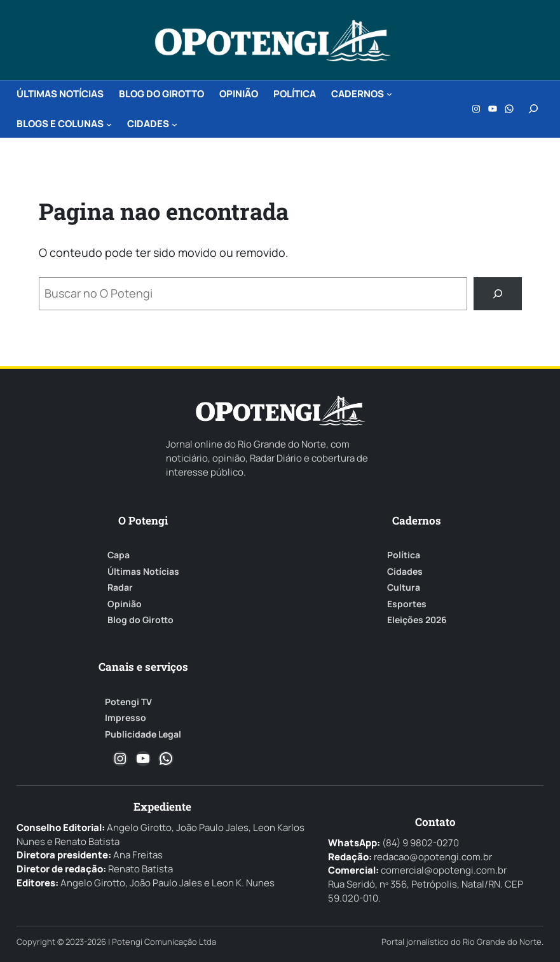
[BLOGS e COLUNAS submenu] (109, 124)
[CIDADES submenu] (174, 124)
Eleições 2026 (417, 620)
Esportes (407, 604)
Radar (120, 588)
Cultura (404, 588)
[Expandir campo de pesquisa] (533, 109)
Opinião (125, 604)
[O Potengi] (273, 41)
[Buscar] (498, 294)
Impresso (126, 718)
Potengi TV (128, 702)
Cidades (405, 572)
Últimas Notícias (143, 572)
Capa (119, 555)
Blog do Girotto (140, 620)
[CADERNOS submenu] (389, 94)
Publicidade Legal (143, 734)
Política (404, 555)
